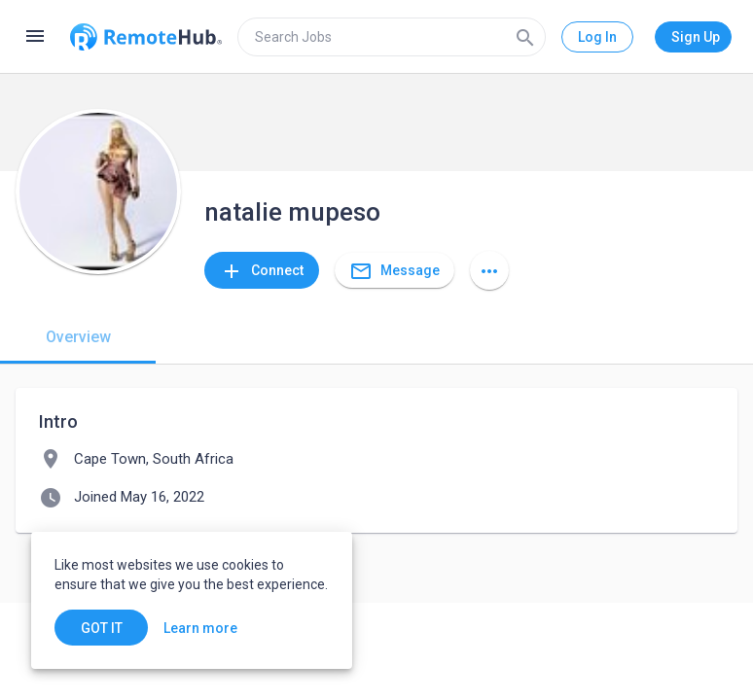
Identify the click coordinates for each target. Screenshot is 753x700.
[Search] (525, 37)
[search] (392, 37)
